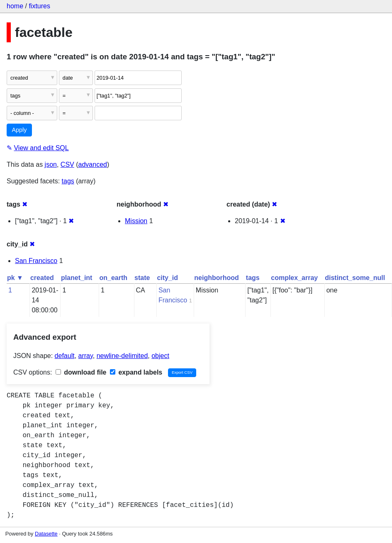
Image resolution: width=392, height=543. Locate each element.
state (142, 278)
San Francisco (36, 261)
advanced (93, 164)
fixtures (39, 6)
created (42, 278)
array (86, 356)
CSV (67, 164)
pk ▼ (15, 278)
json (51, 164)
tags (68, 181)
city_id (167, 278)
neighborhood (217, 278)
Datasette (46, 534)
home (15, 6)
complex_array (294, 278)
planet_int (77, 278)
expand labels (136, 372)
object (160, 356)
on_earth (113, 278)
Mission (136, 221)
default (65, 356)
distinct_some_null (355, 278)
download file (81, 372)
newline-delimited (122, 356)
